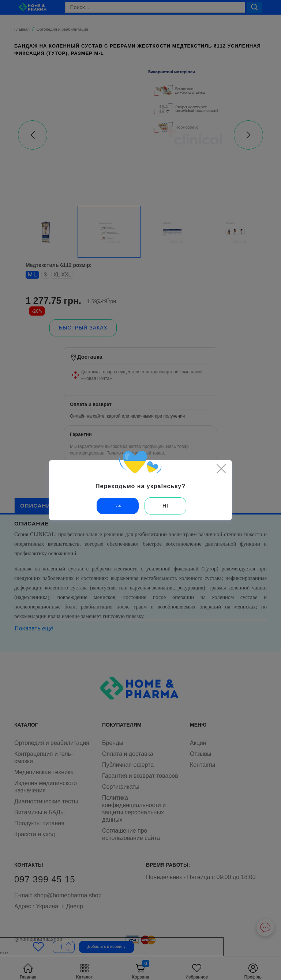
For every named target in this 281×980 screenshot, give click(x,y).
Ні (165, 506)
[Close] (221, 468)
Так (118, 506)
